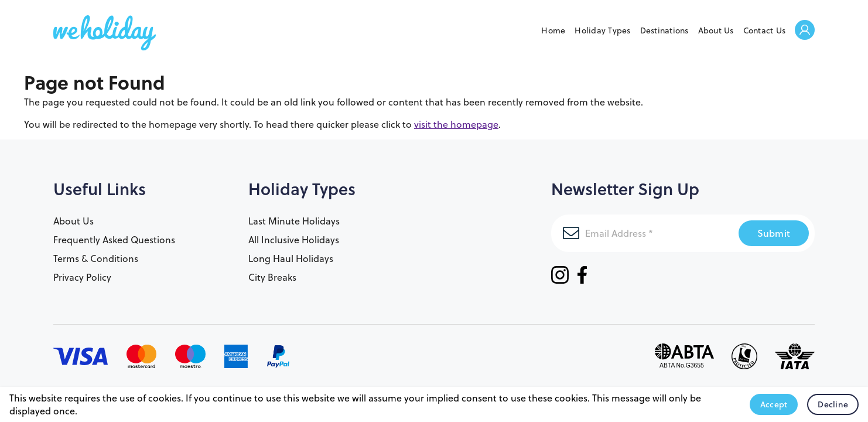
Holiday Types (602, 30)
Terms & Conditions (96, 258)
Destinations (664, 30)
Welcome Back (805, 31)
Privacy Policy (82, 277)
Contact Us (765, 30)
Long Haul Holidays (291, 258)
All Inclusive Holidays (294, 240)
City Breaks (272, 277)
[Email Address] (645, 233)
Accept (774, 404)
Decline (833, 404)
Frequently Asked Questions (114, 240)
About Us (716, 30)
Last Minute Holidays (294, 221)
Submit (774, 233)
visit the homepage (456, 124)
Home (553, 30)
